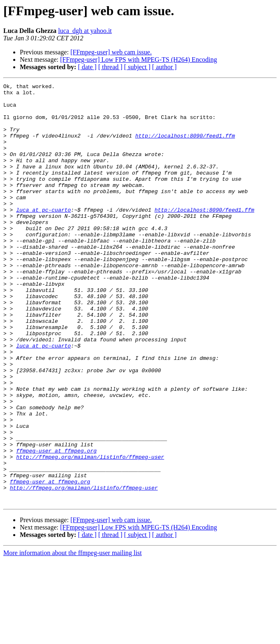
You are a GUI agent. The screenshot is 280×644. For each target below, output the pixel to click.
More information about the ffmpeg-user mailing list (73, 637)
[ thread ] (110, 67)
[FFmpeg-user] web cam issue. (111, 52)
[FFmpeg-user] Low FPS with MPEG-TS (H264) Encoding (139, 59)
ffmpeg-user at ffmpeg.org (56, 525)
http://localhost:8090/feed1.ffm (185, 147)
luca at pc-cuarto (44, 236)
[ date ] (87, 67)
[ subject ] (137, 67)
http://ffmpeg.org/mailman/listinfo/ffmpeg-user (90, 532)
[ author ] (165, 67)
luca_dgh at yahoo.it (85, 31)
